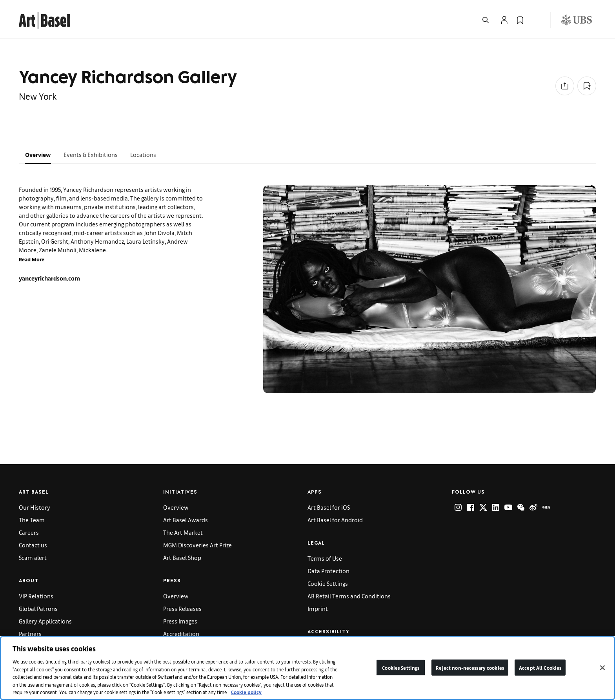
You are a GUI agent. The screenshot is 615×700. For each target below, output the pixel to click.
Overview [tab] (38, 154)
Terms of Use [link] (325, 558)
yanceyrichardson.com (49, 278)
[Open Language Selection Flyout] (536, 20)
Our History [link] (35, 507)
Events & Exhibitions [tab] (91, 154)
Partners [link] (30, 633)
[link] (44, 19)
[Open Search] (486, 20)
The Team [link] (32, 520)
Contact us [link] (33, 545)
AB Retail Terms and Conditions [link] (349, 596)
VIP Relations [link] (36, 596)
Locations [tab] (143, 154)
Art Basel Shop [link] (182, 557)
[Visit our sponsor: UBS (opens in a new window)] (577, 20)
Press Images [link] (180, 621)
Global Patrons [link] (38, 608)
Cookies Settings (401, 667)
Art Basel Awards (186, 520)
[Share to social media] (565, 86)
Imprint (318, 608)
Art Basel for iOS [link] (329, 507)
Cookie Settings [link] (328, 583)
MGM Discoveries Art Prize (197, 545)
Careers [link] (29, 532)
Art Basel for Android (335, 520)
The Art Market (183, 532)
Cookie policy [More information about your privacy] (246, 692)
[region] (307, 668)
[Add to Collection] (587, 86)
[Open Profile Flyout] (504, 20)
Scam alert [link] (33, 557)
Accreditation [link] (181, 633)
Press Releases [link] (182, 608)
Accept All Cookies (540, 667)
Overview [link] (176, 507)
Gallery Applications (45, 621)
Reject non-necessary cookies (470, 667)
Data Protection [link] (328, 571)
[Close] (602, 667)
